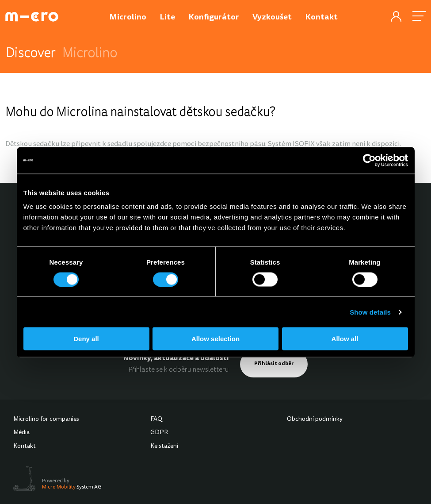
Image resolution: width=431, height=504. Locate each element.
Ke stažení (164, 446)
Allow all (345, 339)
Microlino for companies (46, 419)
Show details (370, 312)
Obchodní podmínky (315, 419)
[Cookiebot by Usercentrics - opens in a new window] (369, 160)
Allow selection (215, 339)
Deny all (86, 339)
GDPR (159, 433)
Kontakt (25, 446)
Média (21, 433)
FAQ (156, 419)
